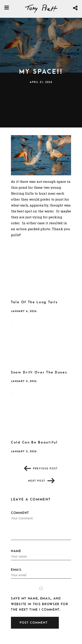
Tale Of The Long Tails (34, 302)
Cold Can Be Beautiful (34, 442)
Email (41, 573)
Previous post (45, 469)
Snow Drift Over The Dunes (39, 372)
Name (41, 555)
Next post (37, 481)
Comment (41, 526)
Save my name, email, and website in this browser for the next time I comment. (40, 604)
